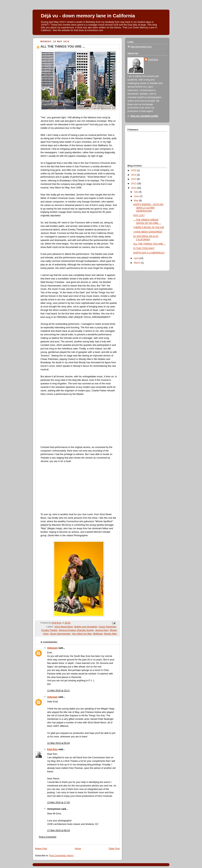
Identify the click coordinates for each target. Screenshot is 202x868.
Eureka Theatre (49, 630)
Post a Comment (48, 837)
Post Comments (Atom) (61, 856)
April (137, 258)
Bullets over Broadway (86, 627)
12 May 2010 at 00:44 (58, 743)
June (137, 196)
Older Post (114, 849)
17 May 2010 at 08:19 (58, 830)
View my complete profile (144, 116)
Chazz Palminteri (107, 627)
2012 (134, 184)
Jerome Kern (102, 630)
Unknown (52, 648)
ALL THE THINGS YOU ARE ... (150, 244)
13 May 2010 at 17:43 (58, 802)
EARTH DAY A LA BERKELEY (149, 253)
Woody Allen (110, 634)
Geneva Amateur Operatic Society (76, 630)
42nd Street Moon (64, 627)
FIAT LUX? (139, 215)
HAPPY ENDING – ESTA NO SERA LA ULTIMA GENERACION (148, 208)
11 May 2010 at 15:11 (58, 691)
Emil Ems (52, 749)
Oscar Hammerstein (60, 634)
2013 (134, 179)
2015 (134, 170)
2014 (134, 175)
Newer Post (41, 849)
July (136, 192)
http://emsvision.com (141, 47)
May (136, 201)
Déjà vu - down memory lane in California (88, 16)
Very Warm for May (82, 634)
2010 (134, 188)
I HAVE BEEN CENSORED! (148, 232)
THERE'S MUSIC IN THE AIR (149, 227)
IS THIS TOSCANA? (144, 248)
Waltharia (98, 634)
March (138, 263)
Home (78, 849)
